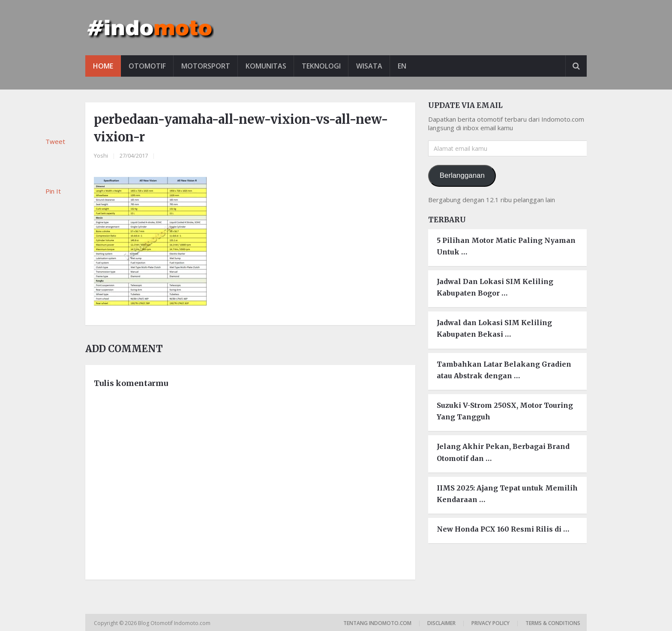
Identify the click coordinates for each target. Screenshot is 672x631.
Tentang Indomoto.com (377, 623)
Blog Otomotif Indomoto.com (175, 623)
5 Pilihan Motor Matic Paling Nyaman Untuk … (506, 246)
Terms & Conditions (553, 623)
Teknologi (321, 66)
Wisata (369, 66)
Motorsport (206, 66)
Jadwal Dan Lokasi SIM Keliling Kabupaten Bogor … (495, 287)
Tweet (55, 141)
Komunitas (266, 66)
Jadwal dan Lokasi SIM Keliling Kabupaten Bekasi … (494, 328)
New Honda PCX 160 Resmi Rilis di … (503, 529)
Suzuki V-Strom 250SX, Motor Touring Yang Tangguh (505, 411)
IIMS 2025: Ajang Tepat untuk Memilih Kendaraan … (507, 494)
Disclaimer (441, 623)
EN (402, 66)
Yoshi (101, 156)
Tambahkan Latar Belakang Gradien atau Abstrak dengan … (504, 370)
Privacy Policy (490, 623)
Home (103, 66)
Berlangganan (462, 175)
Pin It (53, 191)
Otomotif (147, 66)
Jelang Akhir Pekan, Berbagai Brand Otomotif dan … (503, 452)
